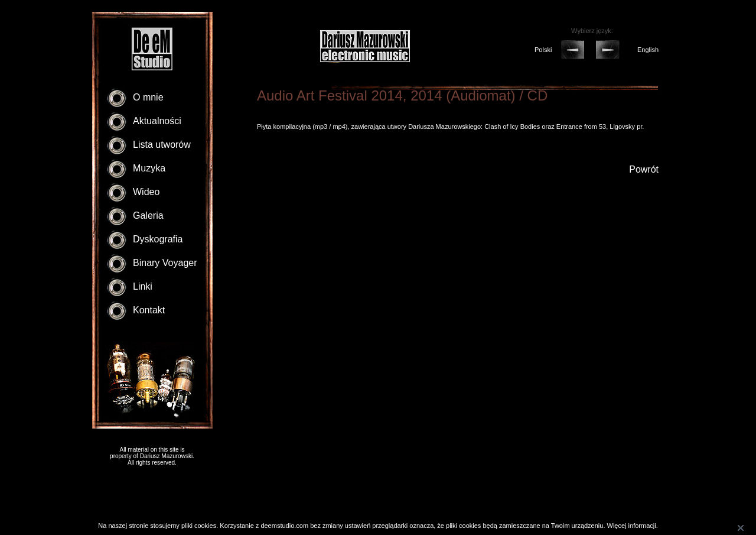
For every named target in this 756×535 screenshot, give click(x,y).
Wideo (146, 192)
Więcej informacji (632, 526)
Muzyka (149, 168)
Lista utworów (162, 145)
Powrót (644, 169)
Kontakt (149, 310)
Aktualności (157, 121)
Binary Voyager (165, 263)
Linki (143, 286)
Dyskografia (158, 239)
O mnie (148, 97)
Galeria (148, 215)
